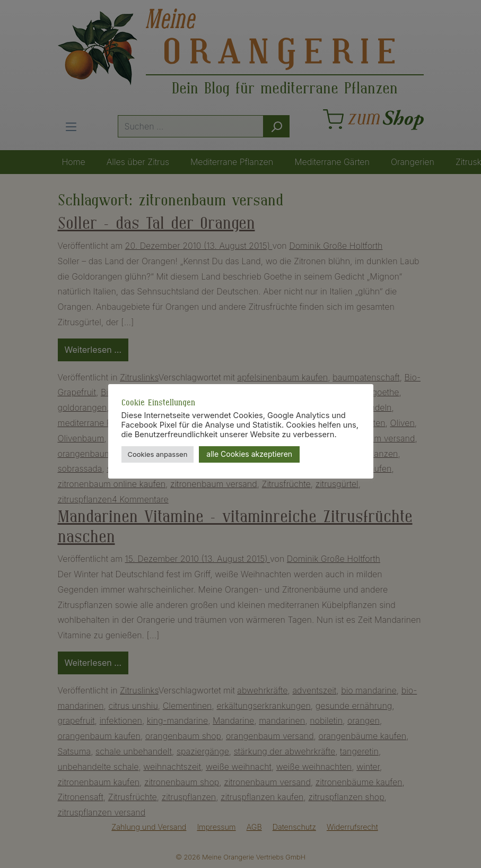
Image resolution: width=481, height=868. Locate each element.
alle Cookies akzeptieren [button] (249, 454)
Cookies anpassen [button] (158, 454)
